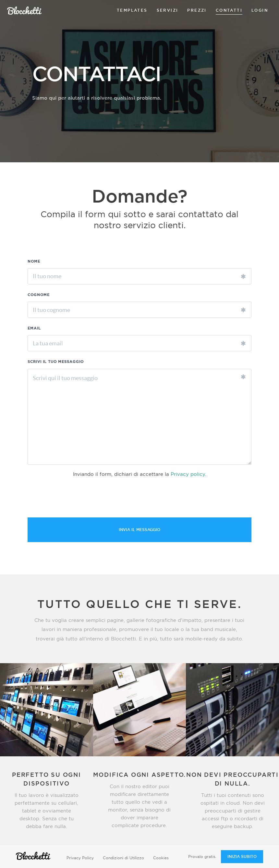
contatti (229, 10)
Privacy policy (188, 474)
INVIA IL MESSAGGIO (139, 530)
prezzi (197, 10)
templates (132, 10)
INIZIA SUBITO (242, 857)
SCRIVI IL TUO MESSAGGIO (56, 362)
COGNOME (39, 295)
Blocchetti (24, 11)
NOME (34, 261)
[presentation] (77, 498)
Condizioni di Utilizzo (123, 858)
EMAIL (34, 328)
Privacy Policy (80, 858)
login (260, 10)
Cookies (161, 858)
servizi (168, 10)
